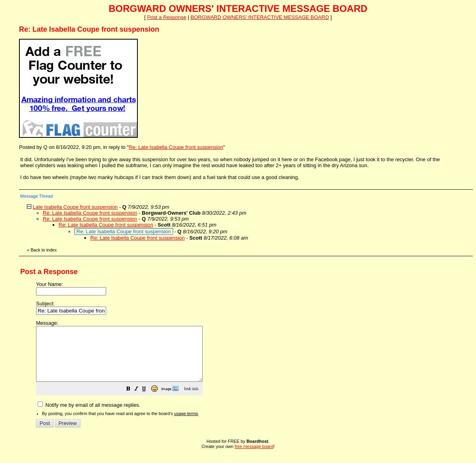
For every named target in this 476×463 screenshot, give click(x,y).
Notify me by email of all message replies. (89, 416)
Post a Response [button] (167, 17)
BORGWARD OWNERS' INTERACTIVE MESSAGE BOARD (260, 17)
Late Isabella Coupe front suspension (75, 207)
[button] (148, 401)
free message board (254, 457)
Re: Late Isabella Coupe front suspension (176, 147)
